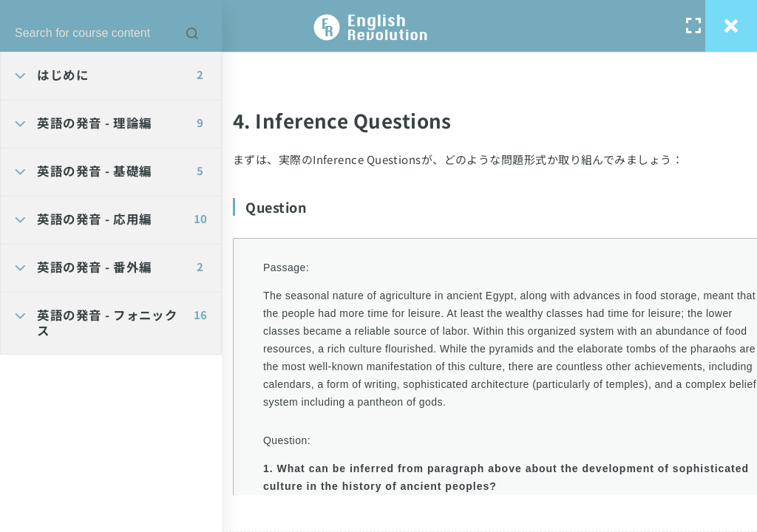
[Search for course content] (192, 33)
